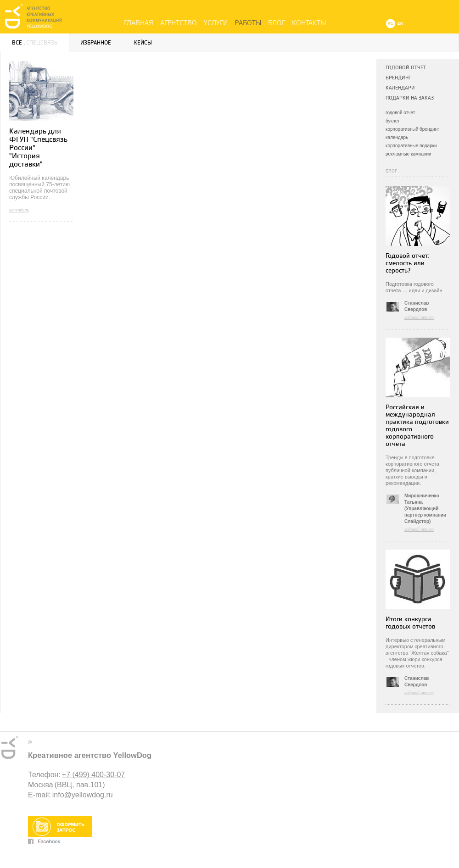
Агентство (179, 23)
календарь (397, 137)
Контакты (309, 23)
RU (391, 23)
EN (400, 23)
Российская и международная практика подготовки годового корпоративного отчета (417, 426)
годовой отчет (400, 113)
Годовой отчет (406, 68)
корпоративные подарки (411, 146)
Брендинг (398, 78)
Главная (139, 23)
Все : (35, 43)
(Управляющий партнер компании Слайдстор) (425, 515)
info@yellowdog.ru (83, 795)
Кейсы (143, 43)
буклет (393, 121)
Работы (248, 23)
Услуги (216, 23)
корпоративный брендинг (412, 129)
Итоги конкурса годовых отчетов (410, 623)
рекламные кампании (409, 154)
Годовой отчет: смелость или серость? (408, 263)
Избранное (96, 43)
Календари (400, 88)
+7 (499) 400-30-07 (93, 775)
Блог (277, 23)
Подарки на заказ (410, 98)
